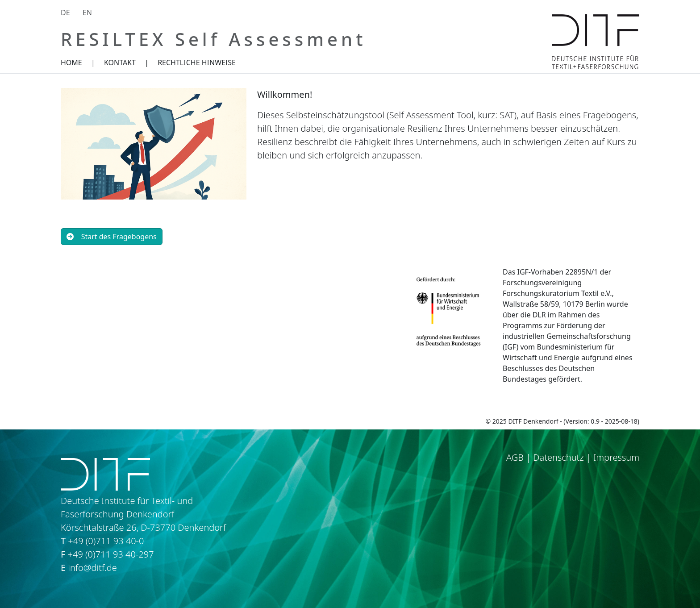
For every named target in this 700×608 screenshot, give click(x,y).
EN (87, 12)
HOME (71, 62)
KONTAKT (120, 62)
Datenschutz (558, 457)
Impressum (616, 457)
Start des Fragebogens (112, 237)
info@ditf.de (92, 568)
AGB (515, 457)
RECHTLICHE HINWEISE (197, 62)
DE (65, 12)
